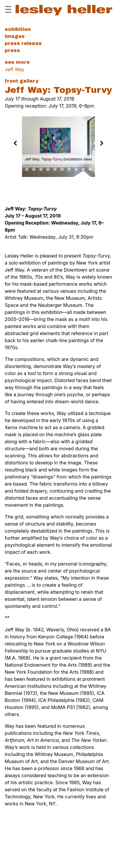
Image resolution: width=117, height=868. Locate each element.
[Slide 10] (69, 169)
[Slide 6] (41, 169)
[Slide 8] (55, 169)
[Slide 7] (48, 169)
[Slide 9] (62, 169)
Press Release (23, 43)
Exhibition (18, 29)
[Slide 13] (90, 169)
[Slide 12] (83, 169)
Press (12, 50)
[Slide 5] (34, 169)
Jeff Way (15, 69)
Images (15, 36)
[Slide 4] (27, 169)
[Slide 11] (76, 169)
